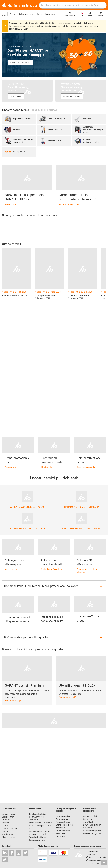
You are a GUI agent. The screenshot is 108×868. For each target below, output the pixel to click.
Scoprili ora (10, 204)
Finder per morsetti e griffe (40, 823)
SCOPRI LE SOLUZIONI (70, 204)
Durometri (60, 836)
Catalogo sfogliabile (38, 814)
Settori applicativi (27, 14)
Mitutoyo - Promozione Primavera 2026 (46, 297)
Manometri (61, 834)
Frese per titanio (63, 822)
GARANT (6, 826)
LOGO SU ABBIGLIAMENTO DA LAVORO (27, 529)
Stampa (5, 823)
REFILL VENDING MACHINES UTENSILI (81, 529)
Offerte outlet (47, 467)
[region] (54, 229)
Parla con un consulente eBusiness (87, 571)
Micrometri (61, 828)
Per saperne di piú (13, 701)
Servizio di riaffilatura (38, 837)
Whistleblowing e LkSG (93, 834)
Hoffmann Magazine (92, 831)
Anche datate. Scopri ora (51, 569)
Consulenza (50, 14)
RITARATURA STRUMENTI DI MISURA (81, 507)
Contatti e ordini (90, 816)
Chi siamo (6, 820)
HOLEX (5, 831)
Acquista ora (10, 467)
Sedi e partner (8, 817)
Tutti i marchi (8, 834)
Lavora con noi (8, 814)
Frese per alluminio (64, 819)
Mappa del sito (8, 837)
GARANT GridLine (10, 828)
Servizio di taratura (37, 840)
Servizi (39, 14)
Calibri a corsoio (63, 831)
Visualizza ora (11, 569)
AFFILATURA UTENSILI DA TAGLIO (27, 507)
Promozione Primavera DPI (15, 295)
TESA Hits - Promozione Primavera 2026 (80, 297)
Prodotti (13, 14)
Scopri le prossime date (87, 467)
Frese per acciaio (63, 816)
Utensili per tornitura (65, 825)
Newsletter (88, 828)
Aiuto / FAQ (88, 822)
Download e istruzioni (92, 825)
